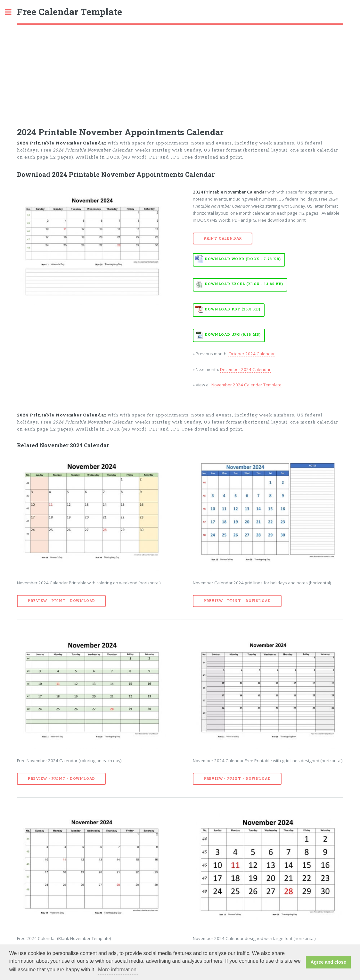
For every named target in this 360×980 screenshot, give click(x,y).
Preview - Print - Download (61, 601)
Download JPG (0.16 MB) (233, 334)
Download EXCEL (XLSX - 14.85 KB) (244, 284)
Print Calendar (223, 238)
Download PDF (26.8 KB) (233, 309)
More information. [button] (118, 970)
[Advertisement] (180, 73)
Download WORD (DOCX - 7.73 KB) (243, 259)
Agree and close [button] (328, 962)
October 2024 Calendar (252, 354)
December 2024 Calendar (245, 369)
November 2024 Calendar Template (246, 385)
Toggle (12, 12)
